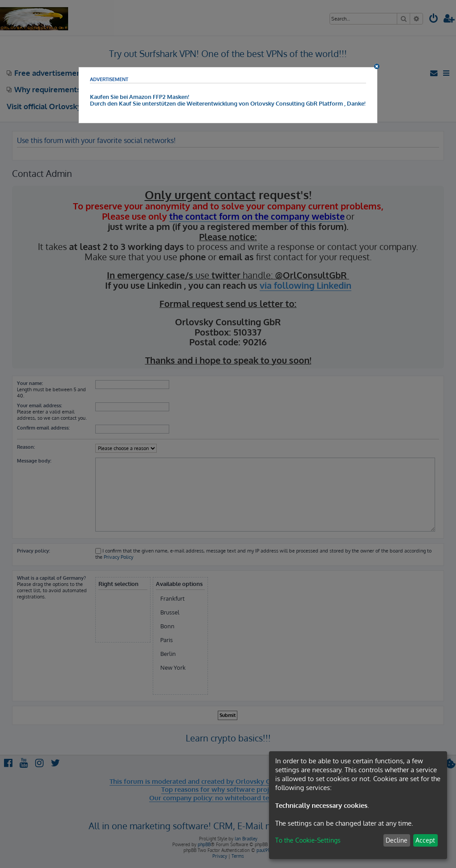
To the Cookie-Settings (308, 840)
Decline (397, 840)
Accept (425, 840)
